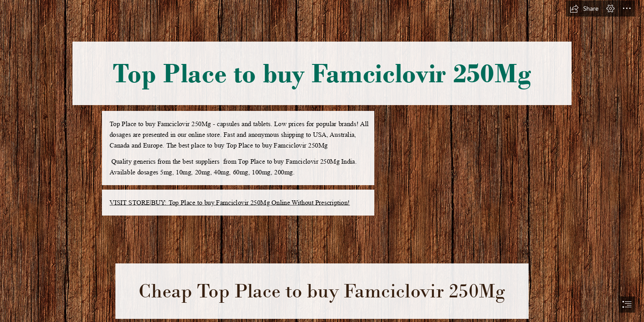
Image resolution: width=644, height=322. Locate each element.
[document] (322, 161)
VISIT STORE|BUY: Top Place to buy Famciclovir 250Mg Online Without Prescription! (230, 202)
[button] (584, 8)
